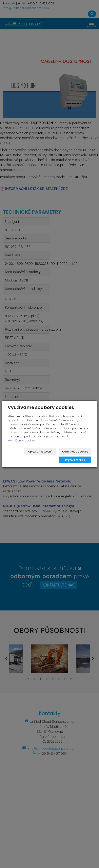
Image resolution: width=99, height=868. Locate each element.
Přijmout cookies (76, 460)
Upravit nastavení (42, 452)
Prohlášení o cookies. (22, 440)
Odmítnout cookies (76, 452)
